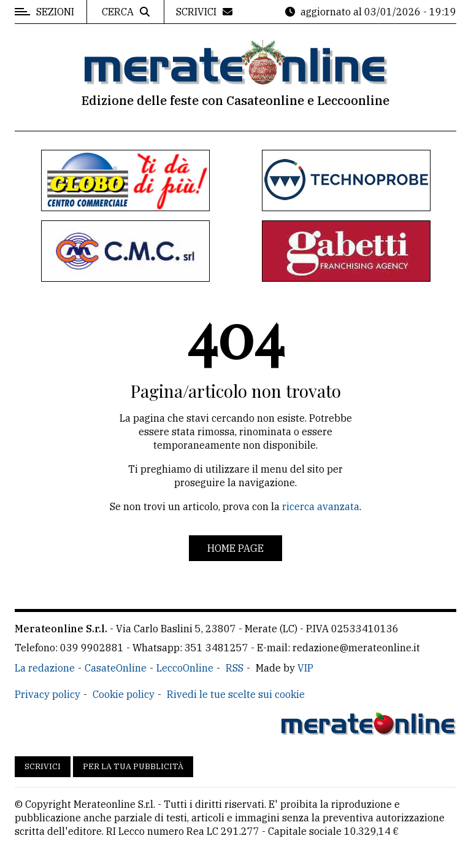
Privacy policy (48, 694)
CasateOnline (116, 668)
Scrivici (43, 766)
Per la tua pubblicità (133, 766)
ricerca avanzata (321, 506)
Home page (235, 548)
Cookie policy (124, 694)
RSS (235, 668)
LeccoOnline (185, 668)
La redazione (45, 668)
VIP (305, 668)
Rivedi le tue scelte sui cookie (236, 694)
